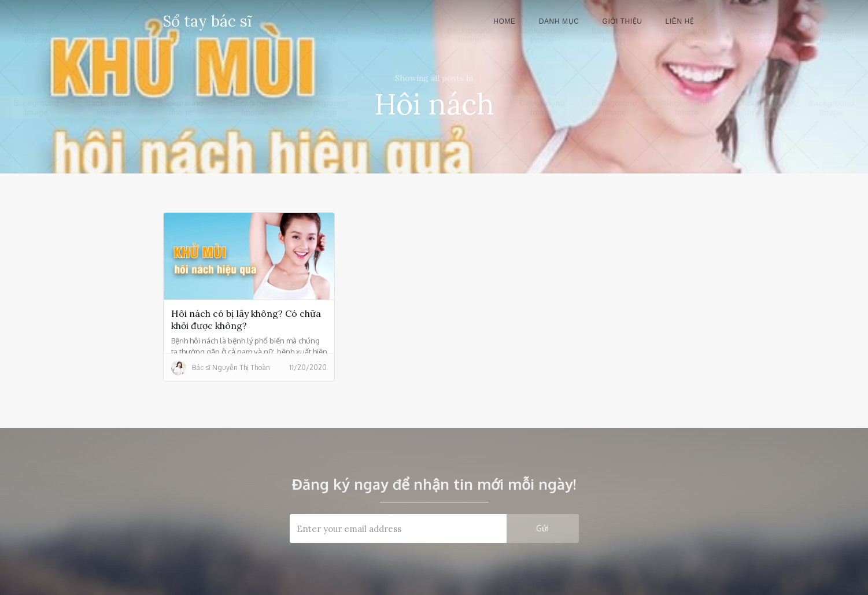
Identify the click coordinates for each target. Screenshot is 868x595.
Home (504, 21)
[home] (207, 19)
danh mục (559, 21)
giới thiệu (622, 21)
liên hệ (680, 21)
